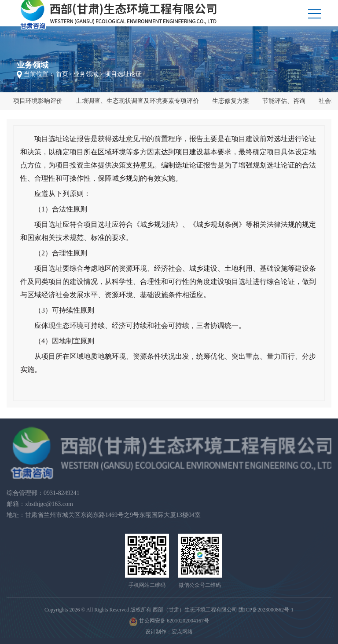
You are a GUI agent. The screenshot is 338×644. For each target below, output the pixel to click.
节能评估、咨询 (284, 101)
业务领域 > (88, 74)
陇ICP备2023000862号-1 (266, 610)
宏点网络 (182, 632)
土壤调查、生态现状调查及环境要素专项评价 (137, 101)
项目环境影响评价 (38, 101)
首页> (64, 74)
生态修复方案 (231, 101)
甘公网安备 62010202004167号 (169, 622)
